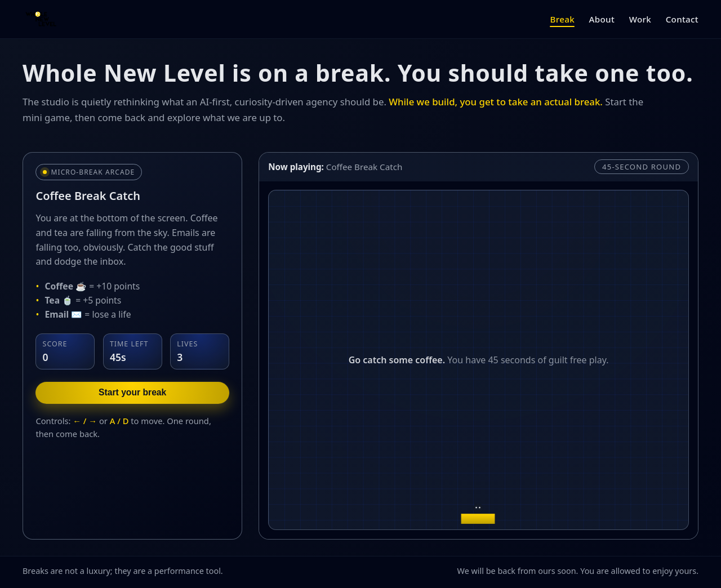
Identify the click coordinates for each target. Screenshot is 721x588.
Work (640, 19)
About (602, 19)
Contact (682, 19)
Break (562, 19)
